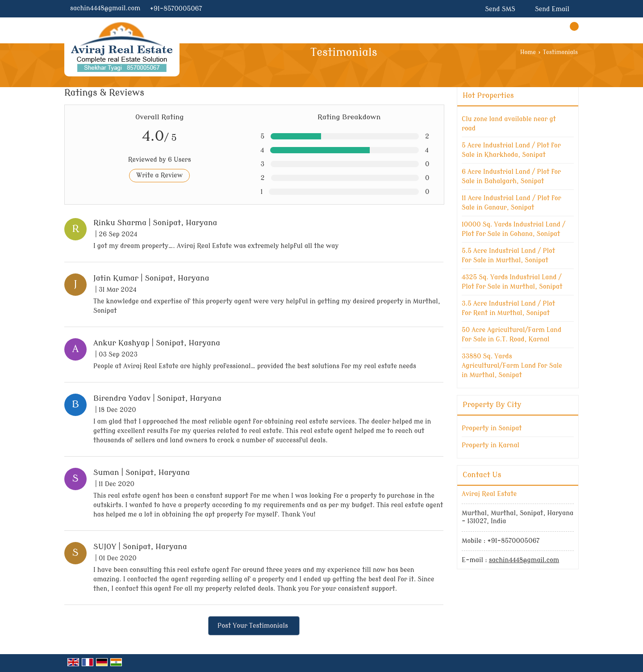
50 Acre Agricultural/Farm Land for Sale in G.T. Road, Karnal (511, 335)
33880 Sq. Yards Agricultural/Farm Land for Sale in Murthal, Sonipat (512, 366)
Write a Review (159, 175)
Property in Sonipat (492, 428)
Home (528, 52)
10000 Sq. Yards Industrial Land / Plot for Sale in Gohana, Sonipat (514, 229)
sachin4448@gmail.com (105, 8)
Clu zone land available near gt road (509, 124)
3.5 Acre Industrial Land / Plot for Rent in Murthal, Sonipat (508, 308)
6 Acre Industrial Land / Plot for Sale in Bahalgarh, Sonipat (511, 176)
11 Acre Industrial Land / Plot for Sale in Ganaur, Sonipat (511, 203)
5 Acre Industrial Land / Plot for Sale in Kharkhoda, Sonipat (511, 150)
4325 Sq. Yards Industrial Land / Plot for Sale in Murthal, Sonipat (512, 282)
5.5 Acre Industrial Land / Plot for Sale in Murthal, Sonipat (508, 256)
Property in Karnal (491, 445)
